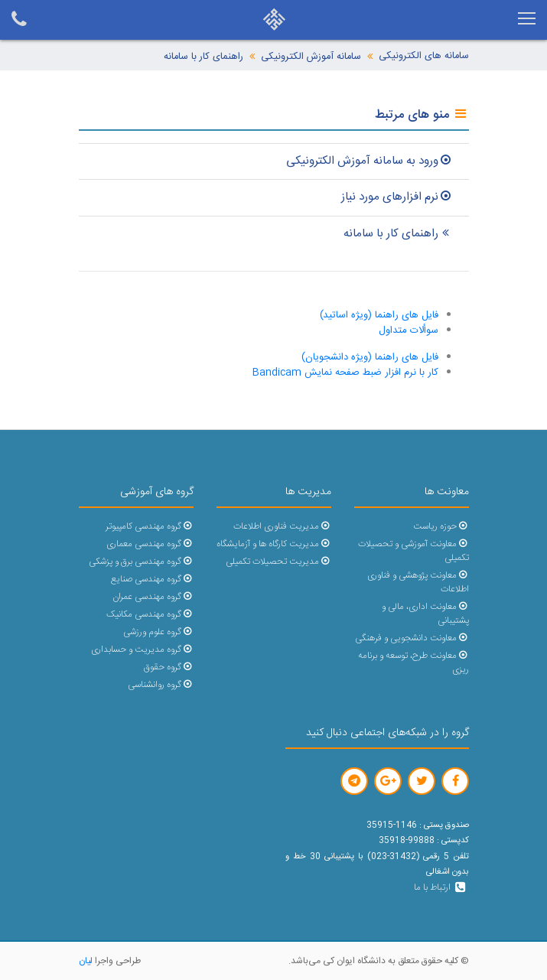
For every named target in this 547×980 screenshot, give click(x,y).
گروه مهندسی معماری (150, 544)
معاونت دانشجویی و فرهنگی (412, 638)
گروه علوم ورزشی (158, 632)
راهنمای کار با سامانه (203, 57)
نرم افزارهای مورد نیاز (397, 197)
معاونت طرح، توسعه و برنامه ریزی (413, 663)
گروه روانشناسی (160, 685)
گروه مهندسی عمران (153, 597)
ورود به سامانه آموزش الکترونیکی (370, 161)
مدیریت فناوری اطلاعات (282, 527)
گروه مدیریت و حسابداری (142, 650)
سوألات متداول (409, 330)
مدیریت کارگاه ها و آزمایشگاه (273, 544)
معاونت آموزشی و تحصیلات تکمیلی (413, 551)
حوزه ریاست (441, 527)
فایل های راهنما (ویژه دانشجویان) (370, 357)
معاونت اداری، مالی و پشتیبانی (425, 614)
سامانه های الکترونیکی (424, 56)
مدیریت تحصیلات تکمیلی (278, 562)
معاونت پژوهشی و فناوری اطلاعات (418, 583)
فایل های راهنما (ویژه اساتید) (379, 315)
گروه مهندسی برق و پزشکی (141, 562)
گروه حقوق (168, 667)
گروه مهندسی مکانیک (150, 615)
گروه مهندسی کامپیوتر (149, 527)
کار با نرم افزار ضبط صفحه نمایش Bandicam (345, 373)
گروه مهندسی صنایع (152, 580)
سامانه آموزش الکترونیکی (311, 57)
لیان (86, 961)
